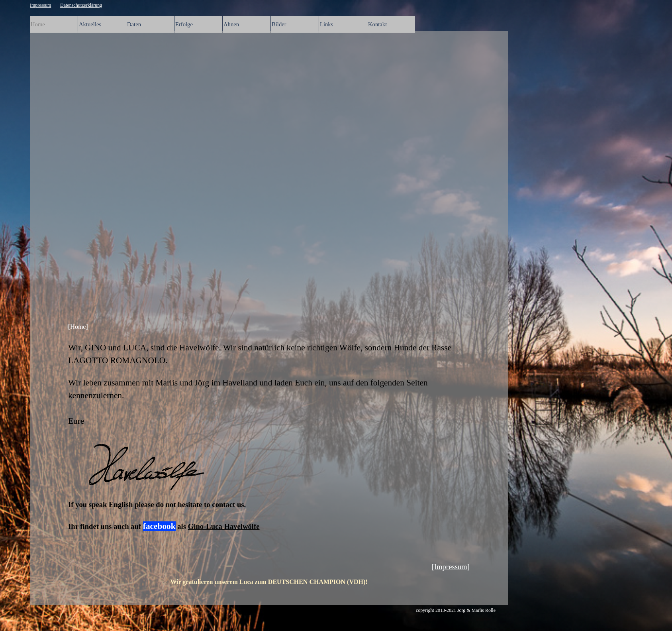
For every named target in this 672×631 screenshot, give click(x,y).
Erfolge (184, 24)
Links (326, 24)
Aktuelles (90, 24)
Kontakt (377, 24)
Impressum (40, 5)
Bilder (279, 24)
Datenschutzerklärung (81, 5)
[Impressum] (451, 567)
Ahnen (231, 24)
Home (38, 24)
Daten (134, 24)
